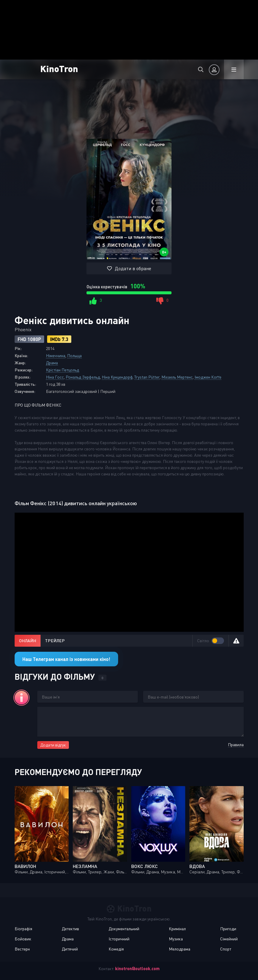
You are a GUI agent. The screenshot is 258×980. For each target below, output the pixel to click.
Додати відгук (53, 745)
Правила (236, 745)
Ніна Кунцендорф (117, 377)
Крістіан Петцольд (62, 370)
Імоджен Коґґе (208, 377)
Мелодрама (180, 949)
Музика (176, 939)
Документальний (124, 929)
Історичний (119, 939)
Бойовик (23, 939)
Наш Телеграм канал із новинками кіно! (66, 659)
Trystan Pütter (147, 377)
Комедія (116, 949)
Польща (74, 356)
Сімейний (229, 939)
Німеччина (56, 356)
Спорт (226, 949)
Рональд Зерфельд (83, 377)
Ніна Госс (55, 377)
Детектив (70, 929)
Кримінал (177, 929)
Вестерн (22, 949)
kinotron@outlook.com (137, 969)
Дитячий (70, 949)
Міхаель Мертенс (177, 377)
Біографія (23, 929)
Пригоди (228, 929)
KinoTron (59, 68)
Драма (52, 363)
